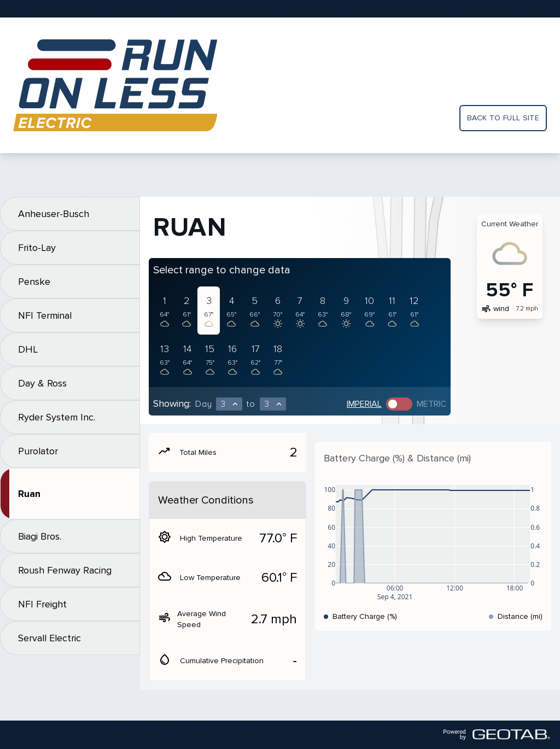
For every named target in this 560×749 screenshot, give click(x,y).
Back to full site (503, 118)
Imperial (364, 404)
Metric (431, 404)
